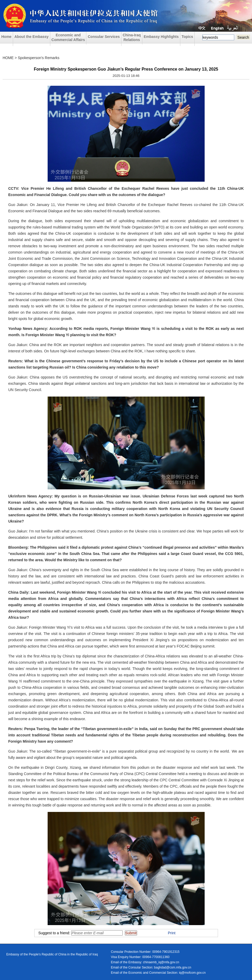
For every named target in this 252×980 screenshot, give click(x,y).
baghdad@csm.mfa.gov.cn (173, 967)
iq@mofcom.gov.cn (192, 973)
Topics (187, 37)
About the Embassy (32, 37)
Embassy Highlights (161, 37)
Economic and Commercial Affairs (68, 37)
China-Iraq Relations (132, 37)
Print (172, 933)
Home (6, 37)
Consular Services (104, 37)
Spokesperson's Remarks (39, 58)
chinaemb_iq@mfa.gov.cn (161, 962)
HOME (8, 58)
